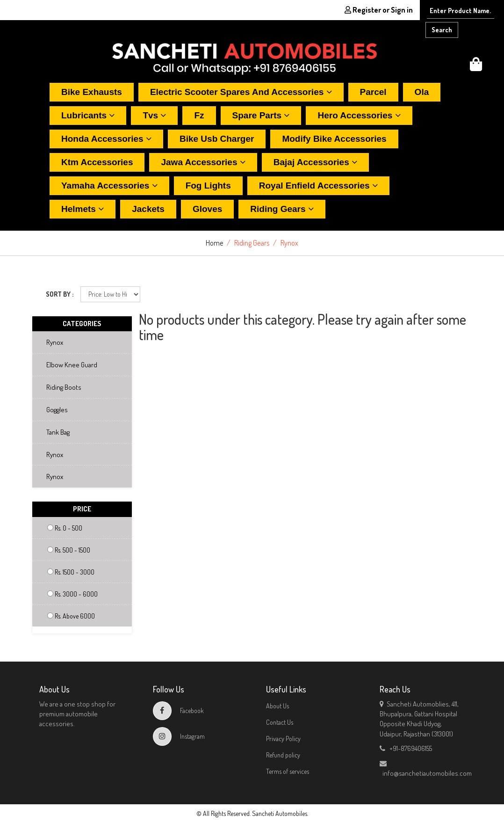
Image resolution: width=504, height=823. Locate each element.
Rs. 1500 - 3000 (71, 572)
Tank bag (54, 432)
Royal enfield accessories (318, 186)
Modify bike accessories (334, 139)
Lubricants (88, 115)
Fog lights (208, 186)
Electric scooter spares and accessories (241, 92)
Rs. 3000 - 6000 (72, 594)
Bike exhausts (92, 92)
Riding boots (60, 387)
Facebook (178, 710)
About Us (277, 706)
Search (442, 30)
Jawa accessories (203, 162)
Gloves (207, 209)
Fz (199, 115)
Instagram (179, 736)
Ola (422, 92)
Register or (379, 10)
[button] (476, 67)
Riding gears (282, 209)
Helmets (83, 209)
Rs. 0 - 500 (65, 528)
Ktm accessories (97, 162)
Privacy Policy (283, 739)
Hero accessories (359, 115)
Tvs (154, 115)
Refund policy (283, 755)
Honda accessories (106, 139)
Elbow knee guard (68, 365)
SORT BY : (60, 294)
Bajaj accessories (315, 162)
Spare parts (261, 115)
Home (214, 243)
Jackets (148, 209)
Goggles (53, 410)
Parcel (373, 92)
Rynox (50, 342)
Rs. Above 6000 (71, 616)
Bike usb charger (217, 139)
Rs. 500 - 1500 (69, 550)
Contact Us (280, 722)
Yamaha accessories (109, 186)
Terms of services (288, 771)
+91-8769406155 (406, 748)
